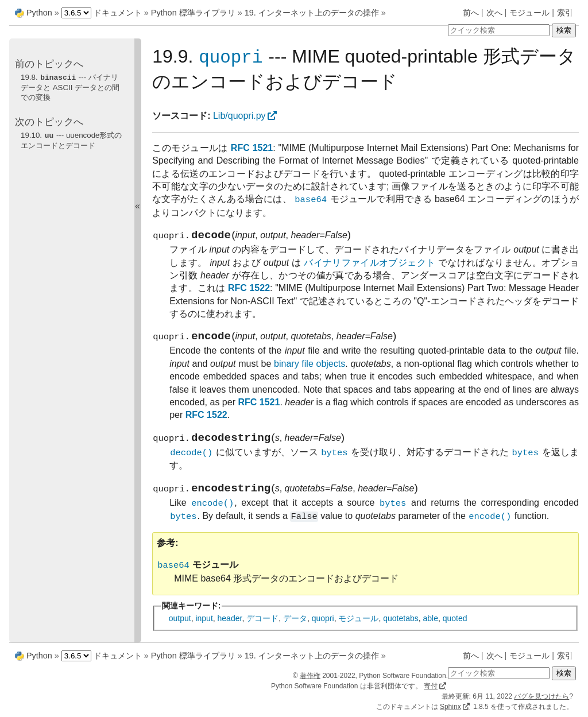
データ (295, 629)
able (430, 629)
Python (39, 13)
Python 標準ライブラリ (193, 13)
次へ (494, 13)
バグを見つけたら (541, 696)
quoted (455, 629)
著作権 (310, 676)
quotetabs (401, 629)
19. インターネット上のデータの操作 (312, 13)
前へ (471, 13)
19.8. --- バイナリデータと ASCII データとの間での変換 (70, 87)
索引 (565, 13)
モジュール (529, 13)
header (230, 629)
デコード (262, 629)
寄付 (431, 686)
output (180, 629)
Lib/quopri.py (239, 116)
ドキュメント (118, 13)
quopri (323, 629)
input (204, 629)
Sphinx (450, 707)
